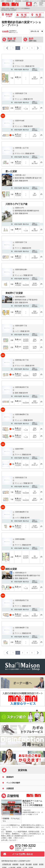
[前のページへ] (7, 48)
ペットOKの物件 (13, 783)
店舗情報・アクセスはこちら (12, 820)
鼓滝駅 (35, 864)
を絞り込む (12, 39)
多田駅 (41, 864)
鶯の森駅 (29, 864)
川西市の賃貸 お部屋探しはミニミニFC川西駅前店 (15, 8)
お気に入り (35, 6)
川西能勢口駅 (7, 864)
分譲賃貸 (10, 788)
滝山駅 (22, 864)
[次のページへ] (38, 48)
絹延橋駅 (15, 864)
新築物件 (10, 777)
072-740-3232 (25, 845)
